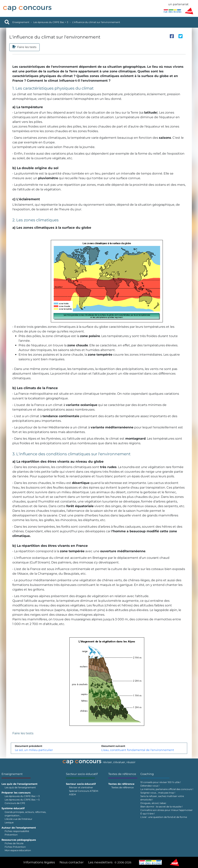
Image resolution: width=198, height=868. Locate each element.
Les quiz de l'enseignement (20, 787)
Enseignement (21, 22)
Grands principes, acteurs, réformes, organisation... (25, 814)
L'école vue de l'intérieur (18, 819)
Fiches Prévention (15, 847)
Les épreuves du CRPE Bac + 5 (22, 800)
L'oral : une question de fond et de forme (164, 817)
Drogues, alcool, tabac (153, 803)
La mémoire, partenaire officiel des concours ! (167, 789)
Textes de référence (122, 774)
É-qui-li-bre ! (148, 814)
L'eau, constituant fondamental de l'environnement (138, 750)
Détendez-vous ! (150, 786)
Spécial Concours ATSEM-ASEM (84, 793)
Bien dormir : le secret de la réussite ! (161, 807)
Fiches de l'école (14, 843)
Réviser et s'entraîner (81, 787)
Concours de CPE (15, 803)
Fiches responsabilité (17, 831)
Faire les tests (23, 733)
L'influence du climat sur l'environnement (96, 22)
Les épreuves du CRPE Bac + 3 (51, 22)
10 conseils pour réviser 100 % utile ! (161, 782)
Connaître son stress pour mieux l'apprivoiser (166, 810)
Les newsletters (100, 862)
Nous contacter (72, 862)
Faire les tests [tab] (24, 47)
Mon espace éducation (18, 850)
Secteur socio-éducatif (82, 774)
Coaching (147, 774)
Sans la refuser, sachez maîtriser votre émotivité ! (162, 798)
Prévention (11, 835)
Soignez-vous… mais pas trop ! (158, 793)
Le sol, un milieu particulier (34, 750)
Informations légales (39, 862)
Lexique (9, 822)
